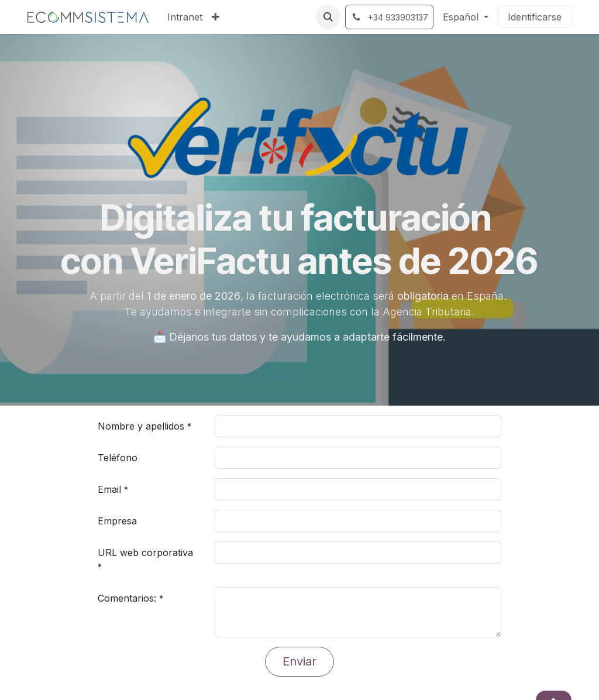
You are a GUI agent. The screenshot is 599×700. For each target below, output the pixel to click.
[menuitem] (185, 17)
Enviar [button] (299, 661)
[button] (328, 17)
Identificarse (535, 17)
